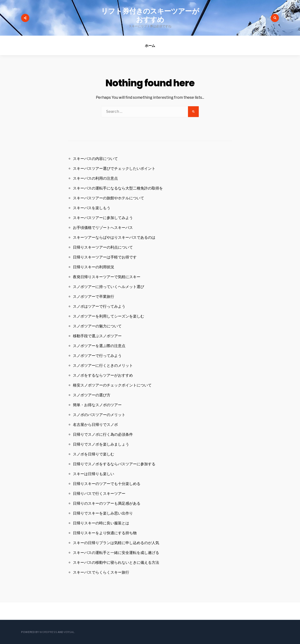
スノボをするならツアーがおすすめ (103, 375)
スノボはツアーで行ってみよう (99, 306)
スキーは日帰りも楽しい (94, 474)
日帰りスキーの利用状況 (94, 267)
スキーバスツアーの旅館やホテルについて (109, 198)
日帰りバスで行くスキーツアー (99, 494)
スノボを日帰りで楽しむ (94, 454)
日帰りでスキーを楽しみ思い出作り (103, 513)
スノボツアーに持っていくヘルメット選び (109, 287)
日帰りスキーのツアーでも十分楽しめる (107, 484)
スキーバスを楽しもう (92, 208)
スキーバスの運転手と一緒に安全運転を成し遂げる (116, 553)
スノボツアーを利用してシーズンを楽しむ (109, 316)
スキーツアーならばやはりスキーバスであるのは (114, 237)
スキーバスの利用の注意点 (95, 178)
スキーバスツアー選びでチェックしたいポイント (114, 169)
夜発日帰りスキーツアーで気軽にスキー (107, 277)
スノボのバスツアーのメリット (99, 415)
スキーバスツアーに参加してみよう (103, 218)
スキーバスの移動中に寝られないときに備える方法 (116, 563)
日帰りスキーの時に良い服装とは (101, 523)
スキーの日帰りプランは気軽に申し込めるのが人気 (116, 543)
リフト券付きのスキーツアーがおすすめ (150, 15)
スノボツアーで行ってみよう (97, 356)
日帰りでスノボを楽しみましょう (101, 444)
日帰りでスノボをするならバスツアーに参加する (114, 464)
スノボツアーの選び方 (92, 395)
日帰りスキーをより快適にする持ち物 (105, 533)
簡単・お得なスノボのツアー (97, 405)
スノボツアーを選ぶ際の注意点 (99, 346)
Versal (69, 632)
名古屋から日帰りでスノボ (95, 425)
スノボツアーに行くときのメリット (103, 366)
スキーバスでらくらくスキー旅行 (101, 572)
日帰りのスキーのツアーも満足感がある (107, 503)
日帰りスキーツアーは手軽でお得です (105, 257)
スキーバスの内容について (95, 159)
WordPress (48, 632)
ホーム (150, 46)
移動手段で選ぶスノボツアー (97, 336)
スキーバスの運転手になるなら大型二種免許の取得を (118, 188)
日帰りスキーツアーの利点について (103, 247)
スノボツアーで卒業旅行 (94, 297)
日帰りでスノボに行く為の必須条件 (103, 434)
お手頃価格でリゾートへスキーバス (103, 228)
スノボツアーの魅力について (97, 326)
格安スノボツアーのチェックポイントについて (112, 385)
